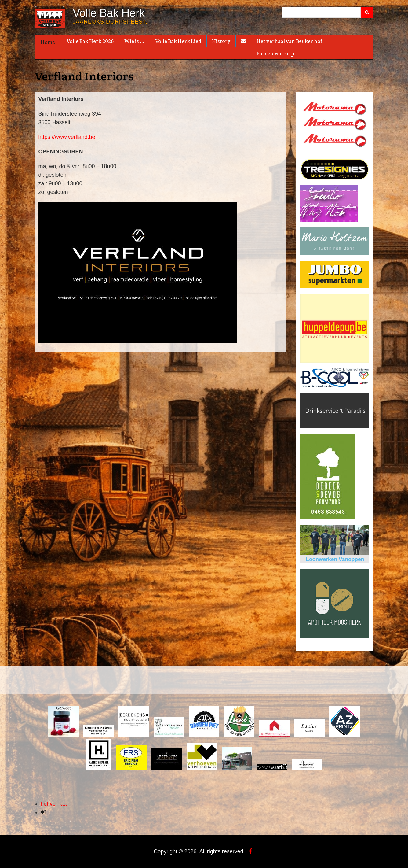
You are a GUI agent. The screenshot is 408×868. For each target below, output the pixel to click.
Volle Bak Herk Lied (178, 41)
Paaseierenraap (275, 53)
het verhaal (54, 803)
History (221, 41)
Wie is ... (134, 41)
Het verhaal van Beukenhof (289, 41)
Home (48, 42)
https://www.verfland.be (67, 137)
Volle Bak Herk (109, 13)
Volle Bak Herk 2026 (90, 41)
